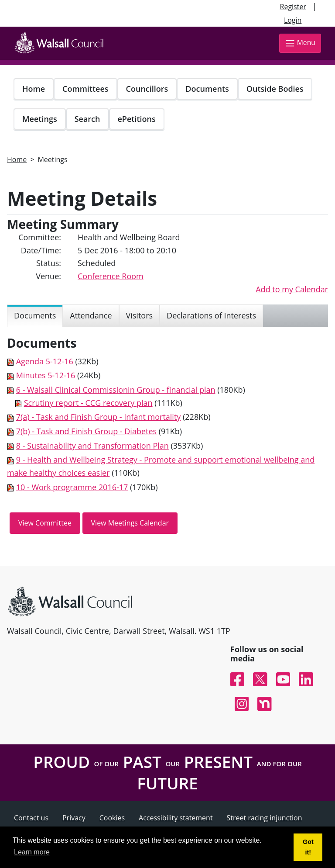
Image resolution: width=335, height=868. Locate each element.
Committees (85, 89)
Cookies (112, 818)
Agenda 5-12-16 (45, 361)
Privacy (74, 818)
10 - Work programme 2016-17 (72, 487)
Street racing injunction (265, 818)
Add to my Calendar (292, 289)
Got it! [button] (308, 847)
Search (87, 119)
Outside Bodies (275, 89)
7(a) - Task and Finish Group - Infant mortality (99, 417)
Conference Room (111, 276)
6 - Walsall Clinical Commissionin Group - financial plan (116, 390)
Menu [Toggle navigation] (300, 43)
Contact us (31, 818)
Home (34, 89)
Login (293, 20)
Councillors (147, 89)
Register (293, 7)
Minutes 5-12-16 (46, 375)
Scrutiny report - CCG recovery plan (88, 403)
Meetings (40, 119)
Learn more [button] (32, 852)
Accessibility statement (176, 818)
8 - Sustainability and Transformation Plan (92, 446)
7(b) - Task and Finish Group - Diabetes (86, 431)
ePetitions (137, 119)
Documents (207, 89)
